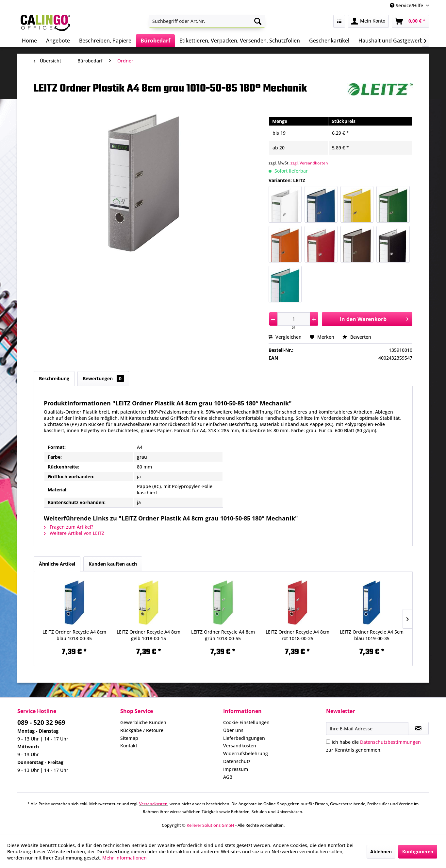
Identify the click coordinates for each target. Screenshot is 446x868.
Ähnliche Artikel (57, 564)
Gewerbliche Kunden (143, 722)
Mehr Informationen (124, 858)
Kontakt (129, 746)
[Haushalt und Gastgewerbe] (392, 41)
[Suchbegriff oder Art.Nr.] (207, 21)
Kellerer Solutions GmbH (210, 825)
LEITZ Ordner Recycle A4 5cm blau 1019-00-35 (372, 635)
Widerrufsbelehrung (246, 753)
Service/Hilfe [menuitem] (407, 5)
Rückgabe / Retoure (142, 730)
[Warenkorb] (410, 21)
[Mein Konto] (368, 21)
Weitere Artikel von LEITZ (74, 533)
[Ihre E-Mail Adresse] (367, 728)
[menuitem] (207, 21)
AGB (228, 777)
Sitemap (129, 738)
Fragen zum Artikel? (68, 527)
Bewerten (357, 337)
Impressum (236, 769)
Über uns (233, 730)
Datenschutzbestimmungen (390, 742)
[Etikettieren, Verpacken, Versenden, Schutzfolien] (240, 41)
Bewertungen (103, 378)
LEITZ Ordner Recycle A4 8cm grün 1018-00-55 (223, 635)
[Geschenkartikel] (329, 41)
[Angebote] (58, 41)
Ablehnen (381, 851)
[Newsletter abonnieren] (418, 728)
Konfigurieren (418, 851)
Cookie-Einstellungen (246, 722)
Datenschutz (237, 761)
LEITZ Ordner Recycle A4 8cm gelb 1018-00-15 (149, 635)
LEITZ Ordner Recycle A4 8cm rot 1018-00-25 (297, 635)
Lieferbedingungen (244, 738)
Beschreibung (54, 378)
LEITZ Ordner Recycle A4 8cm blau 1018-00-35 (74, 635)
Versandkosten (240, 746)
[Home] (29, 41)
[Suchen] (258, 21)
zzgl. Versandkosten (309, 163)
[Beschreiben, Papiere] (105, 41)
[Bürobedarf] (155, 41)
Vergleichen (285, 337)
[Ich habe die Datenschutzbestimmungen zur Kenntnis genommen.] (328, 742)
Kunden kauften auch (113, 564)
